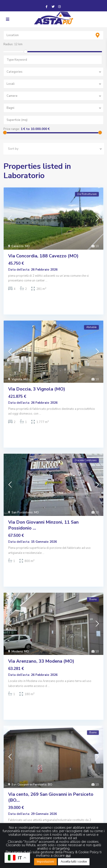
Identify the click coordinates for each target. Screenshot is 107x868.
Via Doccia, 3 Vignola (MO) (37, 389)
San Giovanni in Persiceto (29, 785)
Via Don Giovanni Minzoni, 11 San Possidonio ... (43, 525)
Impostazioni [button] (45, 862)
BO (50, 785)
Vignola (17, 379)
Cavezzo (18, 246)
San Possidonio (22, 512)
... (46, 281)
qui (68, 856)
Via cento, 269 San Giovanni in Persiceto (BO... (51, 797)
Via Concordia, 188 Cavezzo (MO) (43, 256)
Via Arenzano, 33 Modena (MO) (41, 661)
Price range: (12, 129)
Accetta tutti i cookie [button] (74, 862)
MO (27, 246)
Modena (17, 652)
